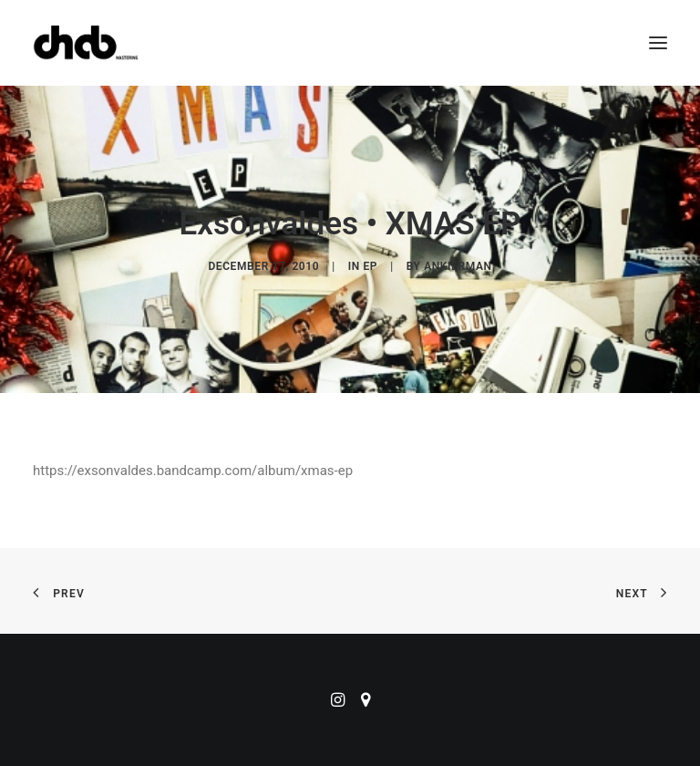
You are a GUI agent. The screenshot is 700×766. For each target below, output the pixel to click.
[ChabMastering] (86, 43)
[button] (658, 43)
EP (370, 266)
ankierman (458, 266)
